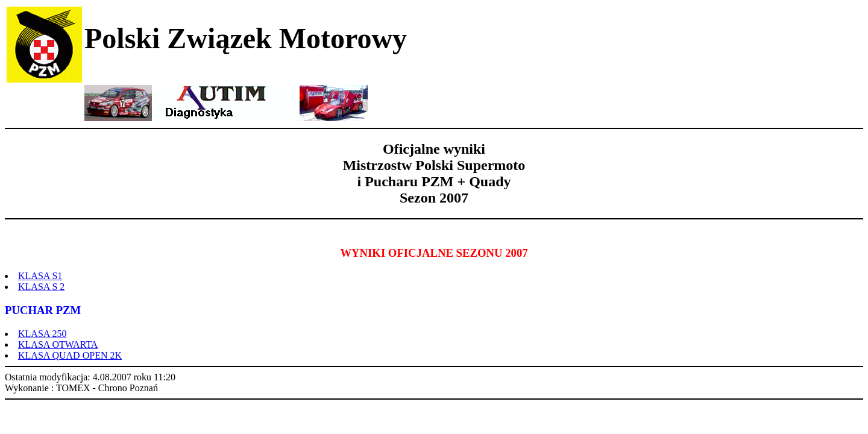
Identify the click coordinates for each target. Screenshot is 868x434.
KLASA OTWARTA (58, 344)
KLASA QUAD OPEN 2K (70, 355)
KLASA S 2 (41, 287)
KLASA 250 (42, 334)
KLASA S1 (40, 276)
